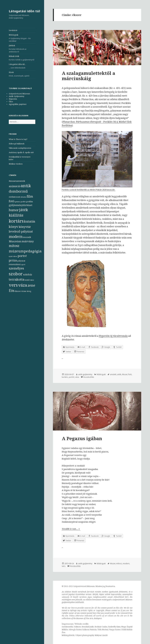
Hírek (22, 74)
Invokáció (13, 30)
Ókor (11, 102)
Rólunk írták (22, 58)
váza (23, 285)
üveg (29, 291)
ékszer (18, 291)
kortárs (16, 221)
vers (13, 285)
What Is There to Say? (18, 139)
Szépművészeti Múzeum (19, 94)
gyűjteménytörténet (21, 205)
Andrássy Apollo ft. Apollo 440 (21, 152)
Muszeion (15, 241)
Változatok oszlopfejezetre (20, 148)
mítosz (14, 246)
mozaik (27, 237)
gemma (17, 202)
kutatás (30, 221)
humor (14, 210)
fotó (12, 201)
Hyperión (13, 99)
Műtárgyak (22, 38)
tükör (32, 280)
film (30, 196)
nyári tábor (13, 256)
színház (28, 274)
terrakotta (17, 279)
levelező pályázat (21, 231)
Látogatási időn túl (24, 11)
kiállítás (16, 215)
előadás (23, 197)
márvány (28, 241)
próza (13, 260)
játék (24, 210)
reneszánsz (15, 264)
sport (23, 265)
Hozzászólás (89, 377)
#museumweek (17, 181)
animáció (15, 186)
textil (27, 280)
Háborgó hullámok (17, 144)
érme (24, 291)
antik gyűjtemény (85, 374)
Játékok (22, 49)
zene (31, 285)
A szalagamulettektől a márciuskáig (88, 76)
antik (26, 186)
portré (22, 256)
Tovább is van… (70, 529)
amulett (113, 374)
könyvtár (25, 227)
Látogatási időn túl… (22, 66)
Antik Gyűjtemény (17, 96)
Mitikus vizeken (16, 164)
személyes (16, 268)
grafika (29, 202)
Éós (11, 291)
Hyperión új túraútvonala (113, 336)
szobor (16, 274)
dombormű (18, 191)
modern (16, 236)
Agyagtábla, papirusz (18, 104)
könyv (14, 227)
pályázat (21, 261)
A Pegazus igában (82, 438)
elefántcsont (14, 197)
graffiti (23, 202)
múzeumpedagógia (25, 251)
